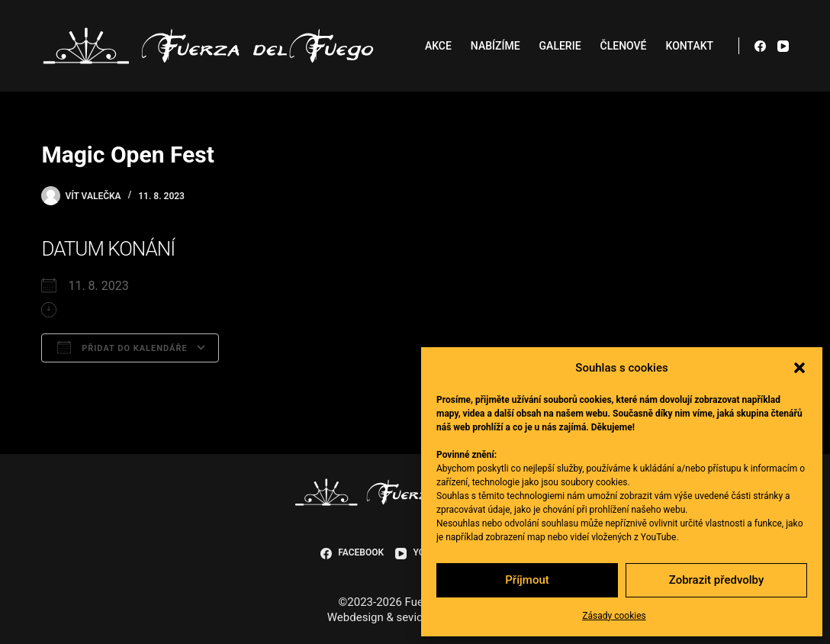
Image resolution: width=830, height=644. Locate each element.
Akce (438, 46)
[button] (799, 368)
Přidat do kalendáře (122, 347)
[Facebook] (760, 46)
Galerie (560, 46)
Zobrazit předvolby (717, 580)
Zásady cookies (614, 616)
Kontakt (690, 46)
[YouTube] (783, 46)
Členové (624, 46)
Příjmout (527, 580)
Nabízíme (495, 46)
